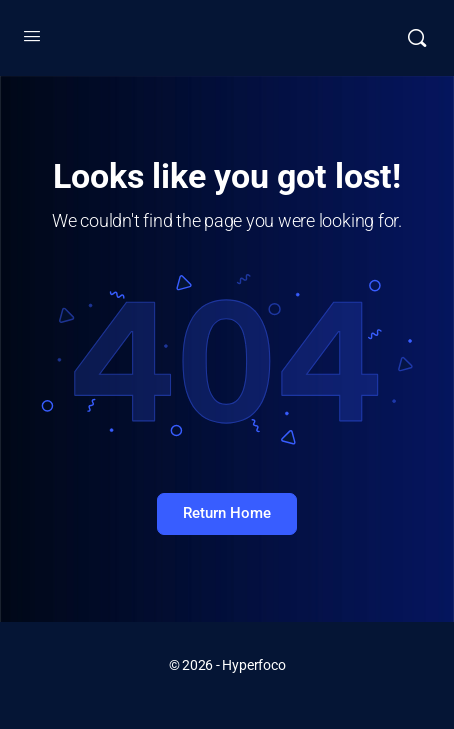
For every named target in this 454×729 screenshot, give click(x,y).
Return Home (227, 513)
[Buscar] (417, 38)
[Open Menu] (32, 36)
